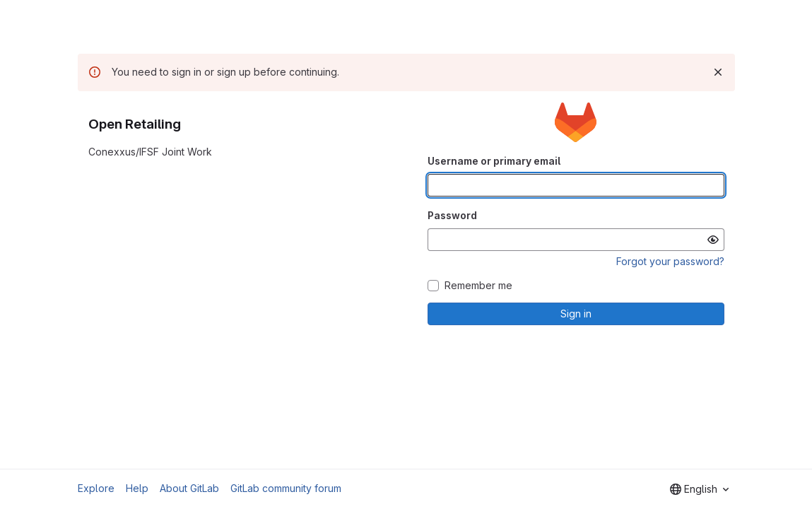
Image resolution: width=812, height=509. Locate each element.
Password (452, 215)
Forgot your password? (670, 261)
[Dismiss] (718, 72)
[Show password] (713, 240)
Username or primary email (494, 161)
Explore (96, 488)
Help (137, 488)
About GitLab (189, 488)
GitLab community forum (286, 488)
